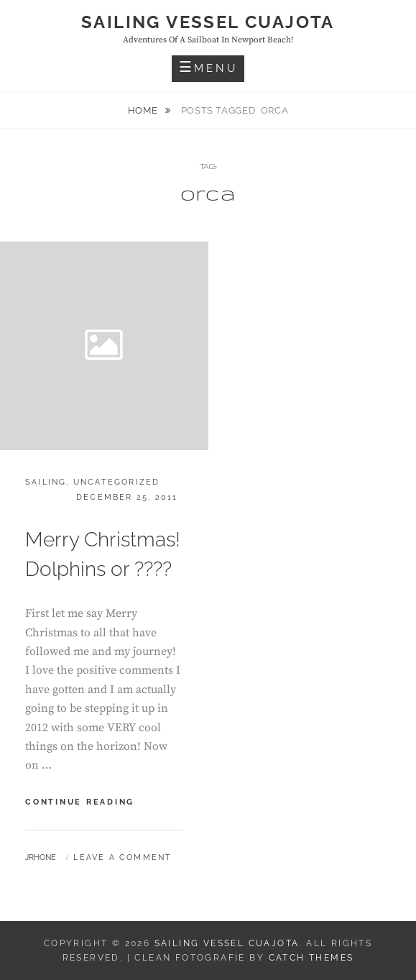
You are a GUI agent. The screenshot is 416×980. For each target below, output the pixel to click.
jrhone (41, 857)
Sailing (46, 482)
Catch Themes (311, 958)
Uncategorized (117, 482)
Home (144, 110)
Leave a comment (123, 857)
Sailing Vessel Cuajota (208, 22)
